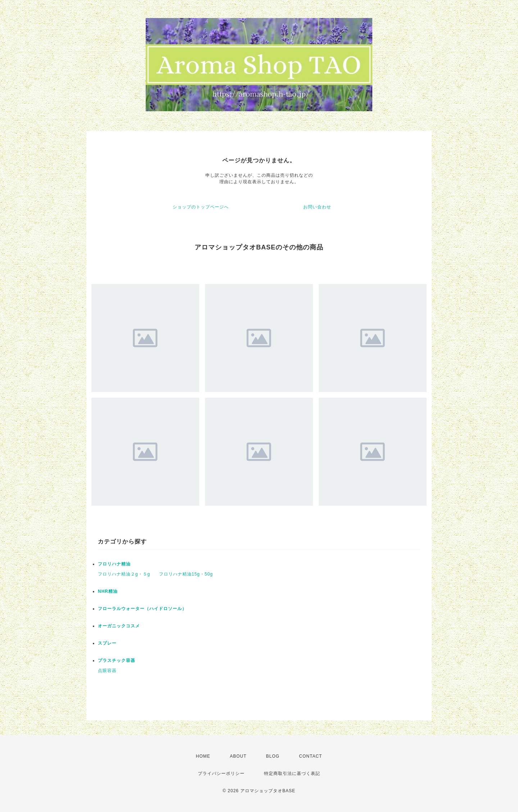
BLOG (273, 756)
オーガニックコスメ (119, 626)
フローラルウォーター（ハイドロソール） (142, 609)
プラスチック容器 (117, 660)
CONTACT (310, 756)
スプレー (107, 643)
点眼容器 (107, 671)
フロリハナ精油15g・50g (186, 574)
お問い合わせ (317, 207)
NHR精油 (108, 591)
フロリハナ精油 (114, 564)
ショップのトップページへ (201, 207)
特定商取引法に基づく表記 (292, 773)
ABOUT (238, 756)
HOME (203, 756)
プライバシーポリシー (221, 773)
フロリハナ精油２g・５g (124, 574)
